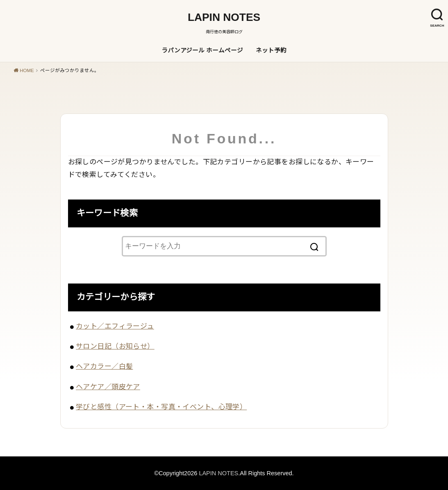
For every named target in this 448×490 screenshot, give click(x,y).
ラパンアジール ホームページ (202, 50)
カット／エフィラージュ (115, 326)
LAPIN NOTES (224, 17)
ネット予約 (271, 50)
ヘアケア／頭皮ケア (108, 387)
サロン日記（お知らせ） (115, 346)
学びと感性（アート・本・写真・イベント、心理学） (161, 407)
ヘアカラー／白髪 (104, 366)
